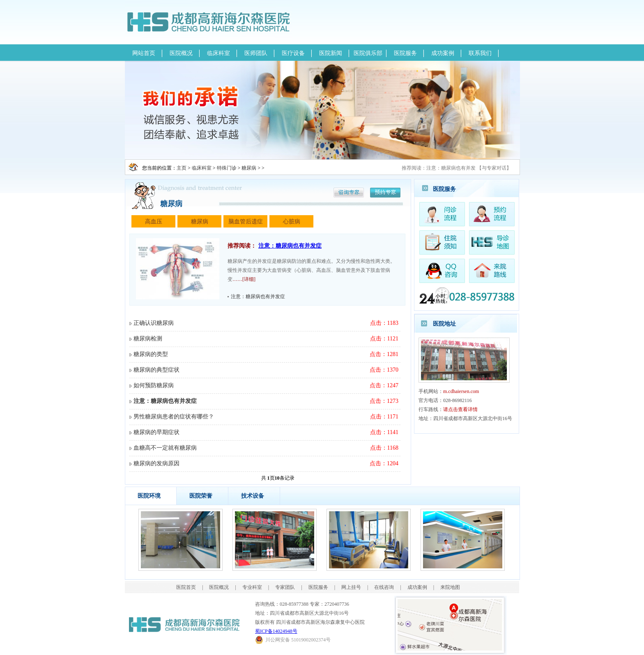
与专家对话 (494, 168)
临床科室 (218, 53)
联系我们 (480, 53)
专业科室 (252, 587)
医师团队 (256, 53)
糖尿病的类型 (151, 354)
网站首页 (144, 53)
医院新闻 (331, 53)
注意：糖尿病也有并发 (451, 168)
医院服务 (405, 53)
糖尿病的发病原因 (156, 463)
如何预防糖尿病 (154, 385)
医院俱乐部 (368, 53)
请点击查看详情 (460, 409)
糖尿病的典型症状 (156, 370)
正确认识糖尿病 (154, 323)
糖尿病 (249, 168)
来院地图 (450, 587)
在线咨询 (384, 587)
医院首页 (186, 587)
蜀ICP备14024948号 (276, 631)
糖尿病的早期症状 (156, 432)
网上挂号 (351, 587)
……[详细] (244, 279)
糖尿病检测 (148, 339)
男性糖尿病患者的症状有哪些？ (174, 417)
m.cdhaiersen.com (461, 391)
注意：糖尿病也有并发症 (290, 246)
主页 (182, 168)
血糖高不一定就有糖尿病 (165, 448)
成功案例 (443, 53)
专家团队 (285, 587)
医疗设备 (293, 53)
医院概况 (181, 53)
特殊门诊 (227, 168)
